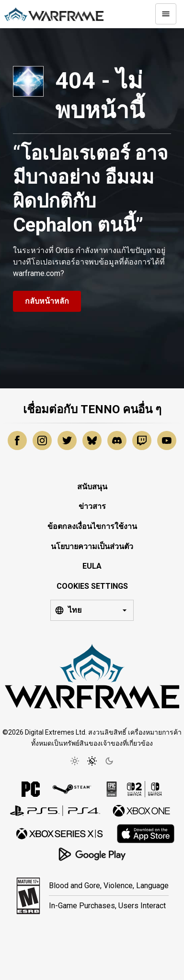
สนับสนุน (92, 487)
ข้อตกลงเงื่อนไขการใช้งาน (92, 526)
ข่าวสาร (92, 506)
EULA (92, 566)
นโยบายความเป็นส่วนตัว (92, 546)
